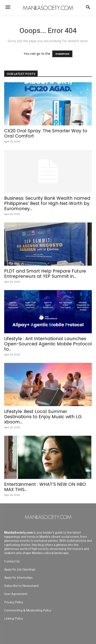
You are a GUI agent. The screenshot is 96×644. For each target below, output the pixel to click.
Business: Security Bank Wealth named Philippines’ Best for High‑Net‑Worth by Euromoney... (47, 203)
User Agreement (16, 594)
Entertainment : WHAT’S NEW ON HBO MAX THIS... (45, 487)
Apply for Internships (18, 578)
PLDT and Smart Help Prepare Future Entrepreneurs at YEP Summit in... (45, 274)
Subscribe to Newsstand (21, 586)
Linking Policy (14, 618)
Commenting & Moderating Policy (28, 610)
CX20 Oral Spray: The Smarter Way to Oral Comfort (46, 133)
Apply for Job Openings (20, 569)
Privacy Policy (14, 602)
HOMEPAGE (62, 54)
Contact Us (12, 561)
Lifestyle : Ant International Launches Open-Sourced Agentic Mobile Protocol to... (48, 344)
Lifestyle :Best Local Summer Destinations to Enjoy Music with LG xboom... (43, 417)
